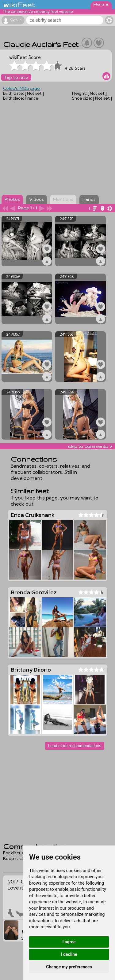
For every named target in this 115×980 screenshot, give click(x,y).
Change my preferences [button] (69, 967)
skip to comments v (90, 446)
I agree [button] (69, 942)
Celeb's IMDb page (21, 88)
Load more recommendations (75, 746)
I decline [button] (69, 954)
